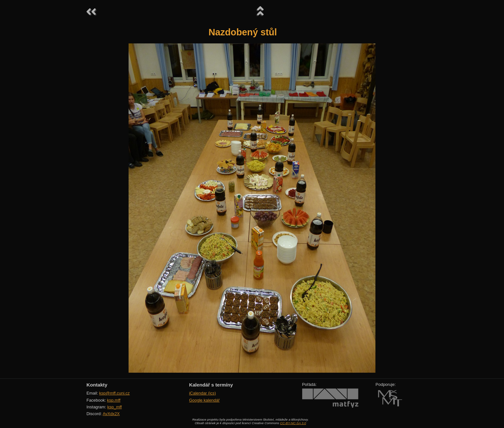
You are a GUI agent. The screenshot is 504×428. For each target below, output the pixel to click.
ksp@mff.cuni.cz (115, 393)
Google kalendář (204, 400)
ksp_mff (115, 407)
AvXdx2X (111, 414)
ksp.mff (114, 400)
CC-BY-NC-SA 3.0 (293, 423)
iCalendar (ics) (203, 393)
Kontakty (97, 385)
